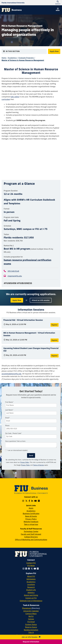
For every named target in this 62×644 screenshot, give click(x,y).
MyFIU (31, 616)
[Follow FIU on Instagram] (24, 569)
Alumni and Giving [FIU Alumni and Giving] (31, 595)
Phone (7, 426)
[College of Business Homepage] (12, 10)
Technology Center (31, 531)
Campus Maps (31, 614)
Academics (12, 58)
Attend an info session (41, 300)
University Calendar (31, 611)
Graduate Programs (26, 58)
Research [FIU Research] (31, 587)
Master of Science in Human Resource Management (23, 60)
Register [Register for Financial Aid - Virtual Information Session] (55, 325)
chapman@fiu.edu (15, 276)
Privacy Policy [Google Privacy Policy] (26, 465)
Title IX (31, 632)
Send (31, 455)
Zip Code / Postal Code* (13, 433)
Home (4, 58)
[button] (58, 10)
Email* (8, 418)
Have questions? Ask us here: (15, 441)
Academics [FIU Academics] (31, 582)
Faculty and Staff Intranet (31, 534)
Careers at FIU (31, 598)
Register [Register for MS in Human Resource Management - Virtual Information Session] (55, 340)
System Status (31, 624)
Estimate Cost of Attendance (31, 601)
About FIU (31, 576)
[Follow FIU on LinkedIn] (27, 569)
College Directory (31, 537)
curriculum (6, 99)
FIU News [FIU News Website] (31, 566)
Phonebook (27, 608)
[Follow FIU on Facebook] (29, 569)
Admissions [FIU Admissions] (31, 579)
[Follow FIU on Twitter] (32, 569)
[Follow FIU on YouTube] (35, 569)
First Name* (9, 402)
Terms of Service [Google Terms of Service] (39, 465)
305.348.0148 (13, 271)
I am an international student (16, 450)
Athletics (31, 593)
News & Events (31, 516)
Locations (31, 584)
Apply (31, 508)
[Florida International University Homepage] (13, 3)
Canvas (31, 619)
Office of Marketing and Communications (31, 540)
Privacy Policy (25, 462)
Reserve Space (31, 627)
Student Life (31, 590)
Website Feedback (31, 522)
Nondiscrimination (31, 630)
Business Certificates (31, 514)
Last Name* (9, 410)
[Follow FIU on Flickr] (38, 569)
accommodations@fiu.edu (12, 374)
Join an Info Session (31, 637)
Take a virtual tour (31, 524)
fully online (15, 97)
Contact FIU (31, 563)
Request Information (31, 642)
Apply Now (54, 51)
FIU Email (31, 622)
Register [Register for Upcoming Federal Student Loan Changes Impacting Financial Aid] (55, 356)
